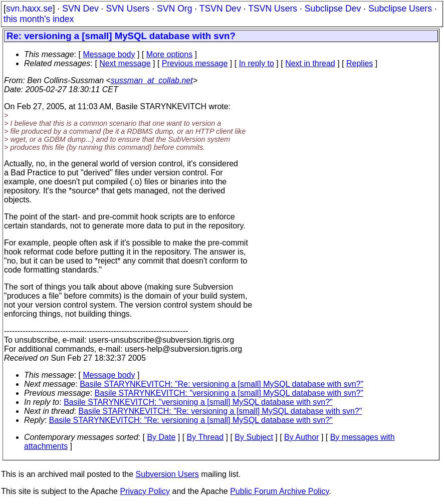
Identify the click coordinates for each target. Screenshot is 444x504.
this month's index (39, 19)
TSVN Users (273, 9)
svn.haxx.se (29, 9)
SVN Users (128, 9)
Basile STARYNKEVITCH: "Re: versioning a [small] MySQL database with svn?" (221, 384)
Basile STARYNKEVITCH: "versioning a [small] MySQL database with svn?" (229, 393)
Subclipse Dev (333, 9)
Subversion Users (167, 474)
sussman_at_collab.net (152, 80)
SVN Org (174, 9)
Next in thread (310, 63)
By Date (161, 437)
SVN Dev (80, 9)
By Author (301, 437)
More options (170, 54)
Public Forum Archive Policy (279, 491)
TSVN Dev (220, 9)
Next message (125, 63)
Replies (360, 63)
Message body (109, 54)
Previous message (195, 63)
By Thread (205, 437)
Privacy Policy (145, 491)
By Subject (254, 437)
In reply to (257, 63)
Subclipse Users (400, 9)
